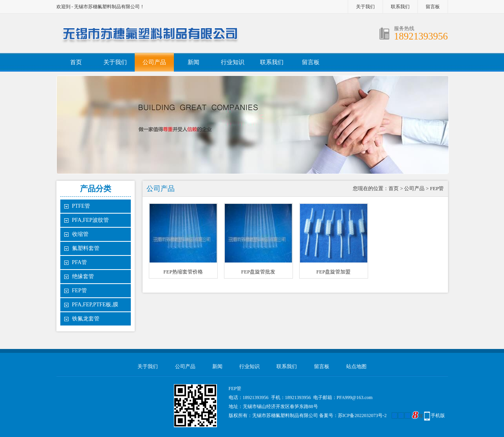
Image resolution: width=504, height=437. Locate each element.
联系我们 (400, 7)
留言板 (433, 7)
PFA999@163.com (355, 397)
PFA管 (80, 262)
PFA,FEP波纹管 (90, 220)
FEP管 (79, 290)
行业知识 (233, 62)
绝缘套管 (83, 276)
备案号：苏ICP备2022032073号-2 (353, 415)
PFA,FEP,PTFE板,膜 (95, 305)
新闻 (193, 62)
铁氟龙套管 (86, 319)
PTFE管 (81, 206)
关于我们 (365, 7)
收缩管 (80, 234)
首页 (76, 62)
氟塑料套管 (86, 248)
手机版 (438, 415)
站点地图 (356, 366)
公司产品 (154, 62)
